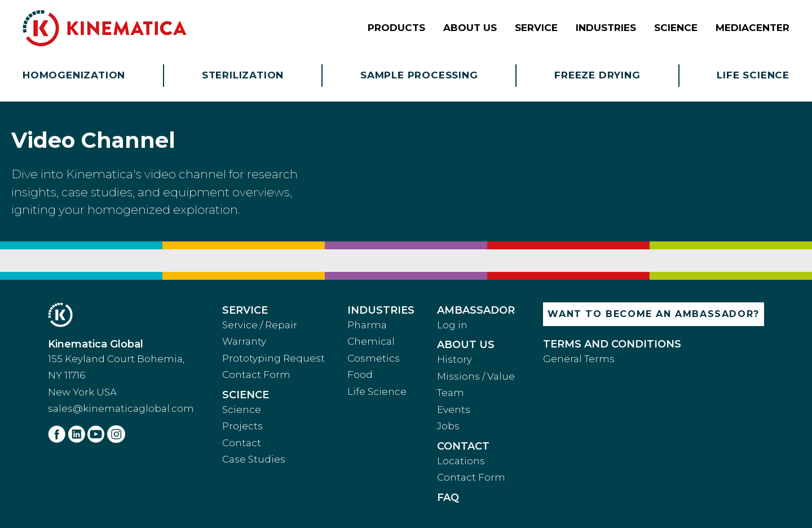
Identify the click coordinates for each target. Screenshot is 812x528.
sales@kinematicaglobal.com (121, 408)
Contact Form (256, 375)
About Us (466, 345)
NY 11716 (67, 375)
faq (448, 498)
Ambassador (476, 310)
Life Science (377, 391)
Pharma (367, 325)
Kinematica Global (96, 344)
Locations (461, 461)
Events (454, 410)
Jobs (448, 426)
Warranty (244, 341)
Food (360, 375)
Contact (242, 443)
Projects (242, 426)
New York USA (82, 392)
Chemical (371, 341)
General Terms (579, 359)
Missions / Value (476, 376)
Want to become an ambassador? (653, 314)
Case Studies (254, 459)
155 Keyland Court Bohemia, (116, 359)
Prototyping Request (273, 358)
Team (451, 393)
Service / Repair (260, 325)
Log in (452, 325)
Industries (381, 310)
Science (246, 395)
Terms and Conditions (612, 344)
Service (245, 310)
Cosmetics (374, 358)
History (454, 359)
